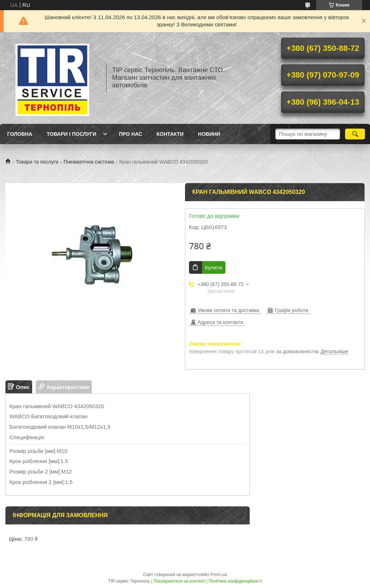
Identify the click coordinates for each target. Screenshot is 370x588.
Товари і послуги (71, 134)
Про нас (130, 134)
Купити (214, 267)
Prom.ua (219, 575)
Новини (209, 134)
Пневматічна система (89, 162)
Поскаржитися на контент (179, 581)
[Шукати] (355, 134)
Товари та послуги (37, 162)
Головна (20, 134)
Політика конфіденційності (235, 581)
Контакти (170, 134)
